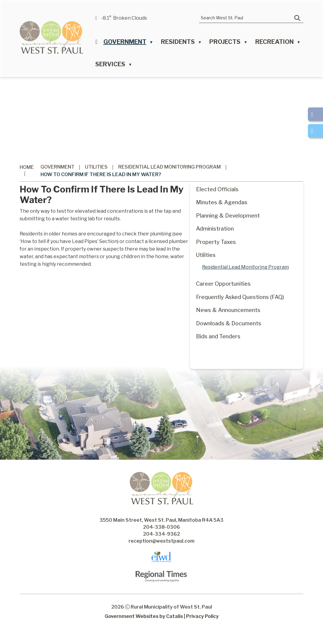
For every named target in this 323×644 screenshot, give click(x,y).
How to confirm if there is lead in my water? (101, 174)
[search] (247, 18)
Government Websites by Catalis (144, 628)
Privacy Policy (202, 628)
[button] (297, 18)
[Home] (96, 43)
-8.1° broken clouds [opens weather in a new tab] (124, 18)
